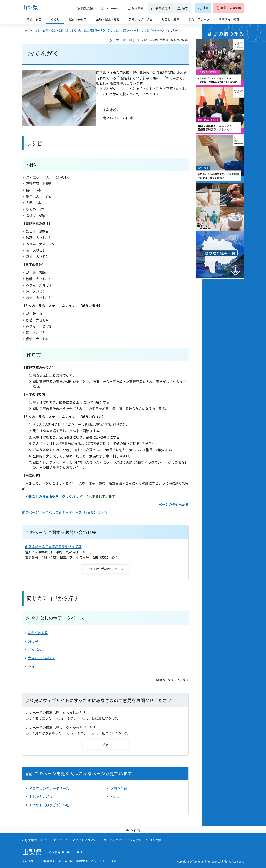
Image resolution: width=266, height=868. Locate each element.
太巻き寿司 (119, 788)
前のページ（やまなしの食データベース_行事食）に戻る (65, 512)
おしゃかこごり (41, 797)
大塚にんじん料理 (41, 658)
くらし (36, 30)
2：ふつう (69, 718)
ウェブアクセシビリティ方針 (123, 840)
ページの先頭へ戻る (174, 504)
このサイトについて (83, 840)
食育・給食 (49, 30)
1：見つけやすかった (46, 733)
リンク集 (155, 840)
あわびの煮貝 (38, 633)
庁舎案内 (31, 840)
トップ (26, 30)
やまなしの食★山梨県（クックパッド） (55, 497)
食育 (61, 30)
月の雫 (33, 641)
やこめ (116, 797)
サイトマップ (53, 840)
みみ (31, 666)
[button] (86, 8)
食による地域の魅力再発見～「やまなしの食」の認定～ (98, 30)
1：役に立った (41, 718)
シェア (114, 40)
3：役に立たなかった (102, 718)
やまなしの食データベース (149, 30)
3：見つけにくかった (112, 733)
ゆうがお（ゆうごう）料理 (49, 805)
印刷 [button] (129, 40)
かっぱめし (36, 649)
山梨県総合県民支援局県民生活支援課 (53, 547)
